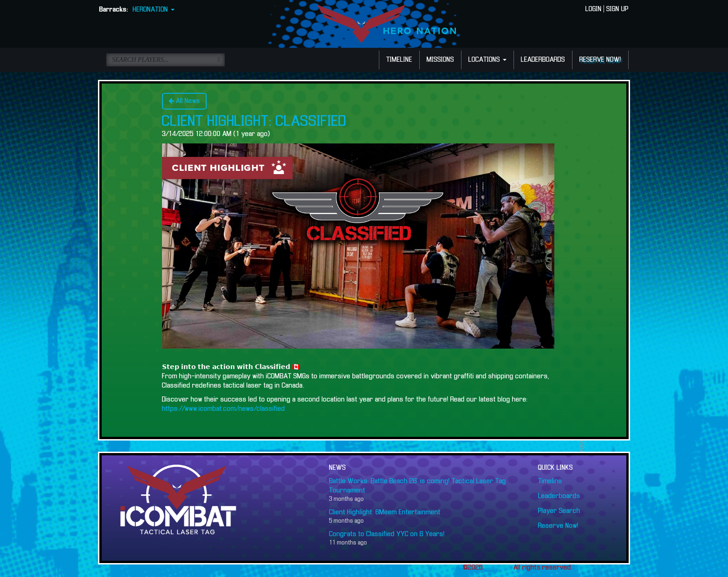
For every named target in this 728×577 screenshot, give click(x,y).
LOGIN (594, 9)
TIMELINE (399, 60)
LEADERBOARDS (543, 60)
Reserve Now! (558, 526)
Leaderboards (559, 496)
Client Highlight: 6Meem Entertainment (385, 512)
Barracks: (114, 10)
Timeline (550, 481)
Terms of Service (601, 568)
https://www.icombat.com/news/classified (224, 409)
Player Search (559, 511)
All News (184, 101)
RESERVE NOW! (600, 60)
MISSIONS (440, 60)
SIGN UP (617, 9)
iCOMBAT (497, 568)
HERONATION (154, 10)
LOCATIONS (487, 60)
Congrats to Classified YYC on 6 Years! (387, 534)
